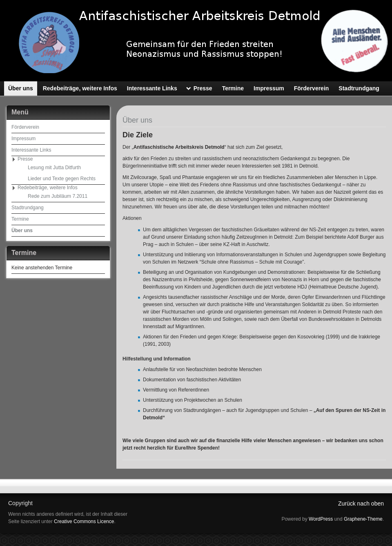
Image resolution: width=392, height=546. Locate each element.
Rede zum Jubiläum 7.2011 (58, 196)
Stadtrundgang (28, 208)
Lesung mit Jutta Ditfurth (54, 168)
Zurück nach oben (361, 503)
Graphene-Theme (363, 519)
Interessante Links (31, 150)
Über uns (22, 230)
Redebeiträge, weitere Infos (48, 188)
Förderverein (25, 127)
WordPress (321, 519)
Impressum (23, 139)
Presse (25, 159)
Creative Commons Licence (84, 521)
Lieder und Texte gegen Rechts (62, 179)
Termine (20, 219)
